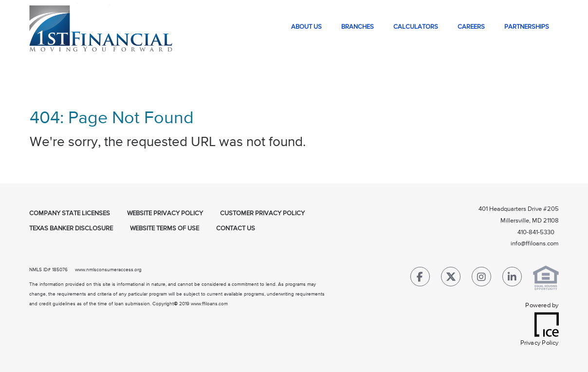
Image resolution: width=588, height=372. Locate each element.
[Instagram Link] (481, 279)
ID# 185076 (55, 270)
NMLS (36, 270)
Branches (358, 27)
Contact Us (236, 229)
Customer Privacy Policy (262, 214)
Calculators (416, 27)
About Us (306, 27)
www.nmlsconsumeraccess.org (108, 270)
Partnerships (527, 27)
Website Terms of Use (165, 229)
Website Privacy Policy (165, 214)
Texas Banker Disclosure (71, 229)
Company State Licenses (70, 214)
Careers (471, 27)
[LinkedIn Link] (512, 279)
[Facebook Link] (420, 279)
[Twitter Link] (451, 279)
